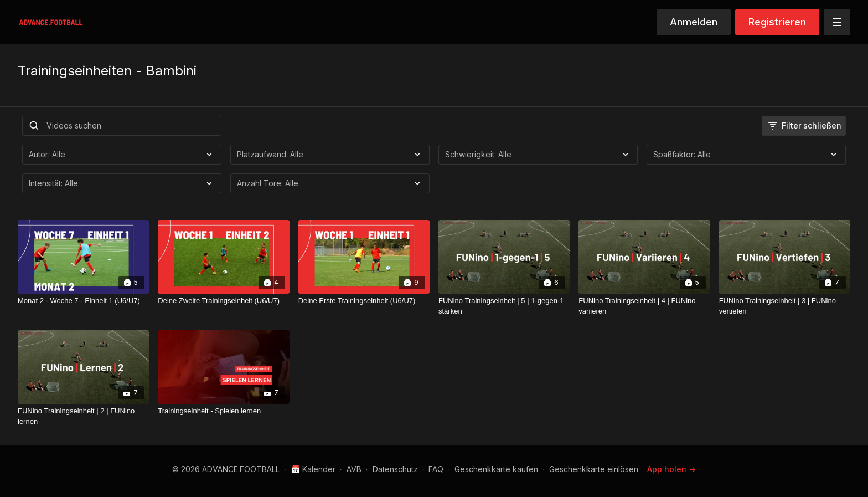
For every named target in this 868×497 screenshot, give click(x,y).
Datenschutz (395, 469)
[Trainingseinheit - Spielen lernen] (223, 411)
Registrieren (777, 22)
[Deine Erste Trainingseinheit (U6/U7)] (364, 301)
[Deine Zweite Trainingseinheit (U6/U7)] (223, 301)
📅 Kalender (313, 469)
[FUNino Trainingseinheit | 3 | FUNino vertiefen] (785, 306)
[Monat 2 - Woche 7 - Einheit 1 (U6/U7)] (83, 301)
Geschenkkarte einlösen (594, 469)
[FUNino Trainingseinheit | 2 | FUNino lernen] (83, 416)
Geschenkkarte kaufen (496, 469)
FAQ (436, 469)
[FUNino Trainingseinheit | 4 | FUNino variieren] (644, 306)
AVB (354, 469)
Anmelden (694, 22)
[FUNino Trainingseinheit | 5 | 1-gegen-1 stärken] (504, 306)
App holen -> (671, 469)
